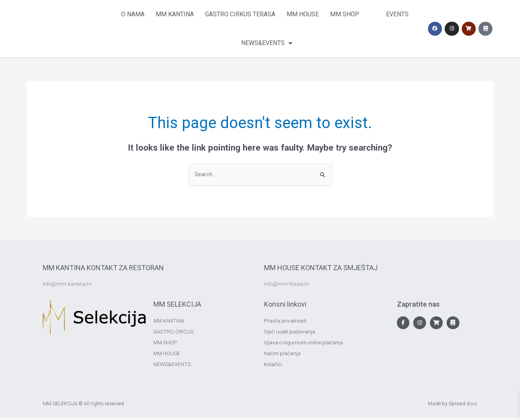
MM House (303, 14)
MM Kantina (175, 14)
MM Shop (345, 14)
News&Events (267, 43)
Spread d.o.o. (463, 407)
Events (397, 14)
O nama (133, 14)
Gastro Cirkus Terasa (240, 14)
